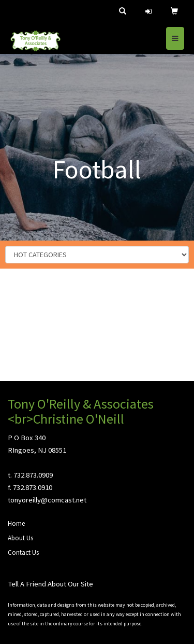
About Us (20, 538)
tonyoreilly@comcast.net (47, 500)
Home (16, 523)
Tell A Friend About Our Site (50, 584)
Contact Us (23, 552)
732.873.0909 (33, 475)
